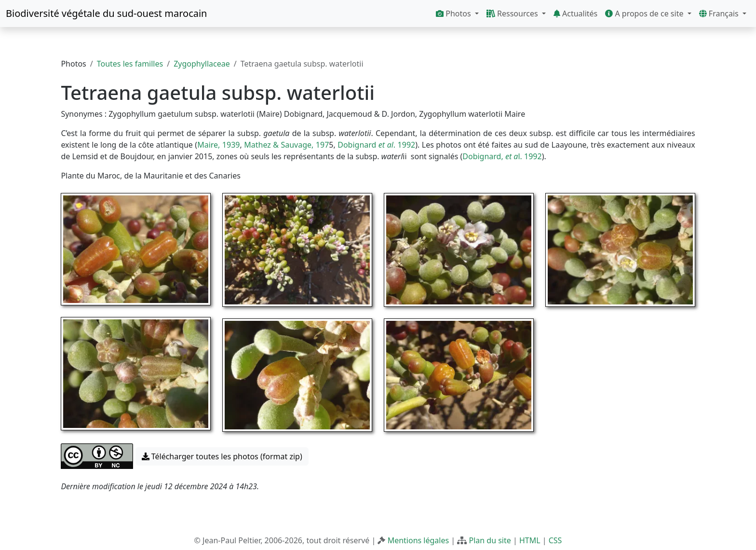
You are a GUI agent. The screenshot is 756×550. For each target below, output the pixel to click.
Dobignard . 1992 (376, 145)
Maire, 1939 (218, 145)
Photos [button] (454, 14)
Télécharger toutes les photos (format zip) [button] (222, 456)
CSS (555, 540)
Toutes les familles (130, 64)
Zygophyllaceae (202, 64)
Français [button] (720, 14)
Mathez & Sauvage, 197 (286, 145)
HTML (530, 540)
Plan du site (490, 540)
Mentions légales (418, 540)
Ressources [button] (513, 14)
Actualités (575, 14)
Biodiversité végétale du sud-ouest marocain (106, 13)
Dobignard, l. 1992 (502, 156)
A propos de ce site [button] (645, 14)
